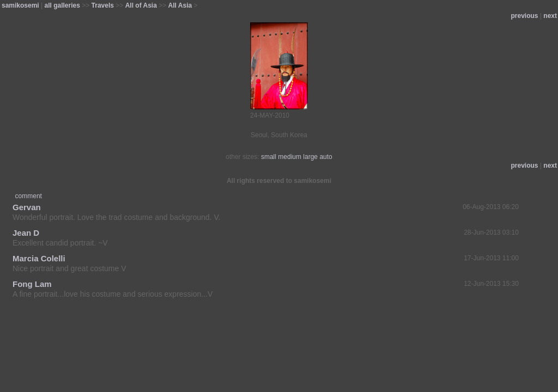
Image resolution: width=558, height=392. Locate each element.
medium (290, 157)
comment (29, 196)
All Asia (180, 5)
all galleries (62, 5)
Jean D (26, 233)
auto (326, 157)
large (310, 157)
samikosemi (20, 5)
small (269, 157)
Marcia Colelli (39, 258)
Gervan (27, 207)
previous (525, 16)
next (550, 16)
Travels (103, 5)
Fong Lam (32, 284)
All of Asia (141, 5)
